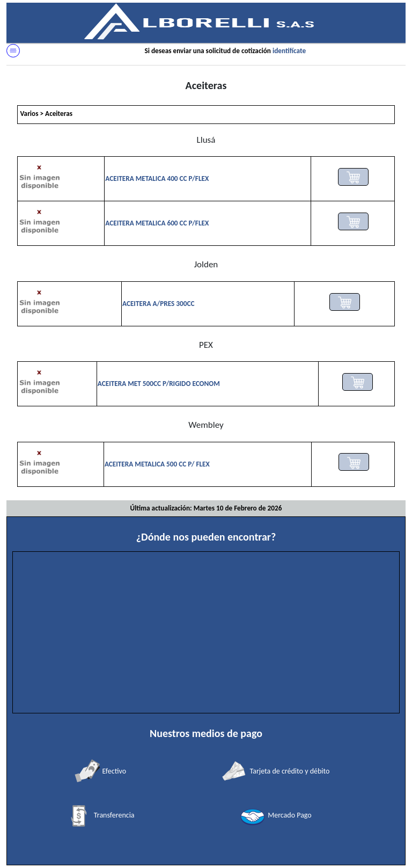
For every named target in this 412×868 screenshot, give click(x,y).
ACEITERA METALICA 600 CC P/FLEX (157, 223)
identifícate (289, 51)
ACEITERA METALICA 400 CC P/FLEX (157, 178)
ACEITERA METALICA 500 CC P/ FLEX (157, 464)
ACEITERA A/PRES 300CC (158, 304)
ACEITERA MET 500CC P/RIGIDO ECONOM (159, 384)
